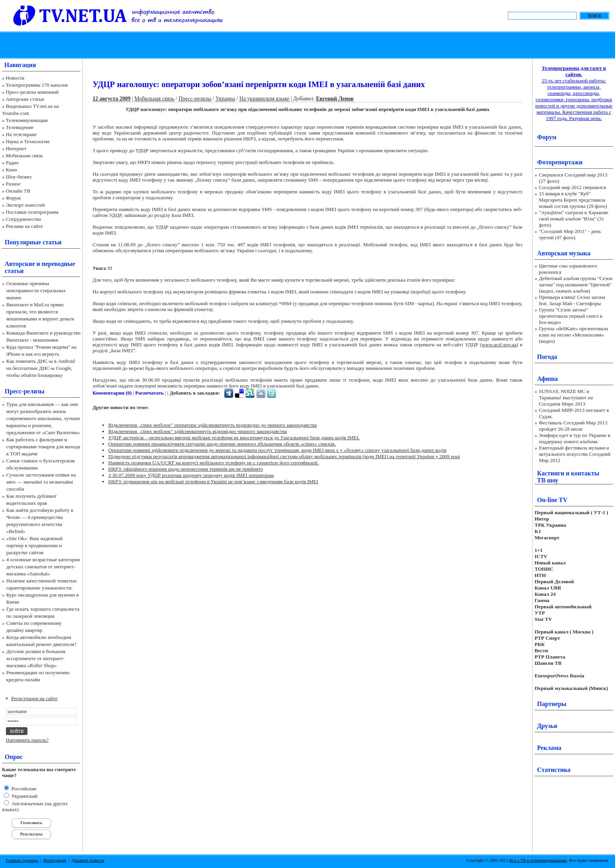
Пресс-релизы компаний (32, 92)
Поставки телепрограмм (32, 212)
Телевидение (20, 127)
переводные (58, 264)
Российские (23, 789)
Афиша (547, 379)
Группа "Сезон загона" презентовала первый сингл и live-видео (571, 316)
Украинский (24, 796)
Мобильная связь (24, 156)
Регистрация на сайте (35, 698)
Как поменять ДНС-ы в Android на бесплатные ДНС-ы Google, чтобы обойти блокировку (41, 368)
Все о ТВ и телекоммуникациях (538, 860)
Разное (13, 184)
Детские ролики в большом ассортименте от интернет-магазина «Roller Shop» (36, 658)
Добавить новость (88, 860)
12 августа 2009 (112, 99)
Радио (12, 163)
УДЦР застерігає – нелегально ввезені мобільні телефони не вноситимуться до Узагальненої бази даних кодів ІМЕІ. (234, 438)
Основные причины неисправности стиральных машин (36, 290)
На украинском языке (264, 99)
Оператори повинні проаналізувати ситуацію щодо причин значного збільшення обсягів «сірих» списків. (222, 444)
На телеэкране (21, 134)
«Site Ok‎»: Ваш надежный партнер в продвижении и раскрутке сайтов (35, 545)
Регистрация (55, 860)
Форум (13, 198)
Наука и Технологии (28, 141)
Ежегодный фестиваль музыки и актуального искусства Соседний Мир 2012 (575, 454)
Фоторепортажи (560, 162)
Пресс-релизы (25, 391)
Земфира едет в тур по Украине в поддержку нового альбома (575, 438)
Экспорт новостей (25, 205)
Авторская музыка (564, 253)
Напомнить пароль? (27, 740)
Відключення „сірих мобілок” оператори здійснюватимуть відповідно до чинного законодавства (213, 425)
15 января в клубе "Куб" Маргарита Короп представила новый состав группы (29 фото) (573, 200)
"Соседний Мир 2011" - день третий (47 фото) (570, 234)
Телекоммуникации (27, 120)
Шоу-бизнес (19, 177)
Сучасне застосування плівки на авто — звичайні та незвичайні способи (41, 482)
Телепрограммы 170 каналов (37, 85)
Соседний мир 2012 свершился (572, 187)
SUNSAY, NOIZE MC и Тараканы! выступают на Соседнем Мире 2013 (566, 398)
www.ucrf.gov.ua (499, 345)
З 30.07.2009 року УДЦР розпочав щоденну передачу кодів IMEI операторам (191, 475)
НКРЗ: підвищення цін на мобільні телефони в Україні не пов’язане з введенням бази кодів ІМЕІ (213, 481)
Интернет (16, 148)
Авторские (20, 264)
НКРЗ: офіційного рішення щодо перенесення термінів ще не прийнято (186, 469)
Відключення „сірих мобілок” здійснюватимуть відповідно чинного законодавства (198, 431)
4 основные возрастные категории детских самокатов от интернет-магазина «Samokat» (43, 567)
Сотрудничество (24, 219)
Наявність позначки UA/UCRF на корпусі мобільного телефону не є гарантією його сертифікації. (214, 463)
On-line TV (552, 500)
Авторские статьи (25, 99)
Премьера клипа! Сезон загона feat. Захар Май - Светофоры (572, 300)
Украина (225, 99)
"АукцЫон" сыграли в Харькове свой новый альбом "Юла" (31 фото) (574, 219)
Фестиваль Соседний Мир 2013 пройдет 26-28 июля (573, 426)
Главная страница (22, 860)
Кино (12, 170)
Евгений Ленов (335, 99)
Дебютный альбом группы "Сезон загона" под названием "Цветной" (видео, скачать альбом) (576, 285)
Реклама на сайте (25, 226)
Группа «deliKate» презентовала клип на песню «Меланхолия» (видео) (573, 335)
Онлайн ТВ (18, 191)
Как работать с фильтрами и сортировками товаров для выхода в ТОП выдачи (43, 447)
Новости (15, 78)
